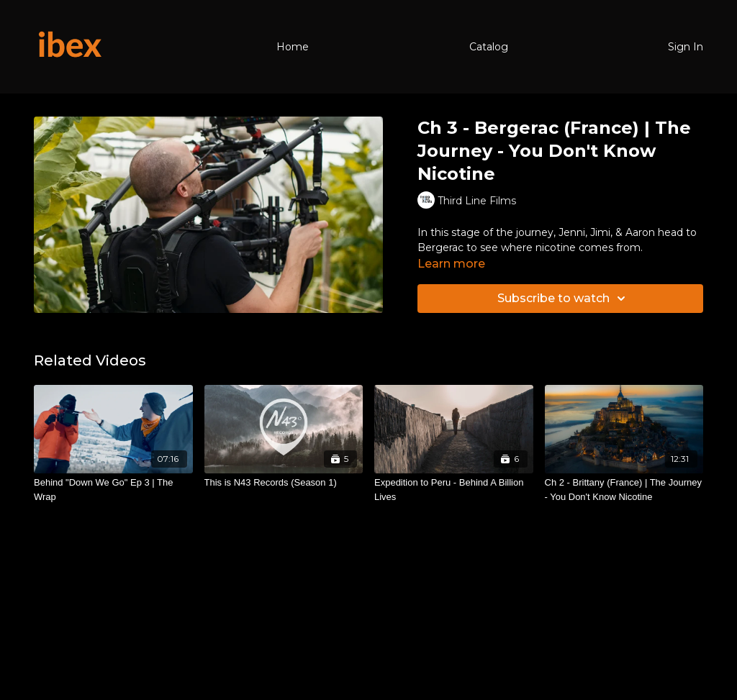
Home (293, 47)
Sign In (686, 47)
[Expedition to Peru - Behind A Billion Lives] (454, 490)
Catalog (489, 47)
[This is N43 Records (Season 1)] (284, 483)
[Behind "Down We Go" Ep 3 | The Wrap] (113, 490)
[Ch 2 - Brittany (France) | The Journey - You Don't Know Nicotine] (624, 490)
